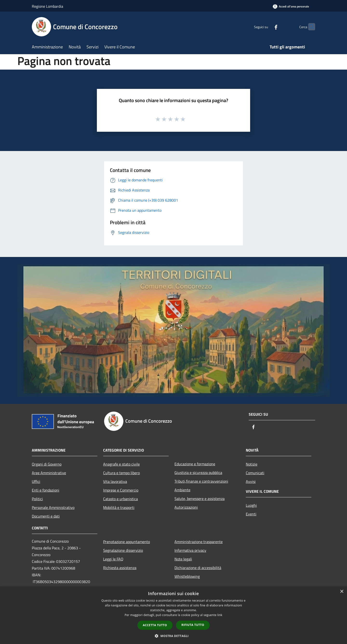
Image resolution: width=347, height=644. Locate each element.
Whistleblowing (187, 576)
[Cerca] (309, 27)
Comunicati (255, 473)
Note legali (183, 559)
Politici (37, 499)
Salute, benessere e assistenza (200, 499)
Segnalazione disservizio (123, 550)
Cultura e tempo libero (121, 473)
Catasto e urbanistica (120, 499)
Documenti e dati (46, 516)
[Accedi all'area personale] (291, 6)
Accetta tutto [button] (155, 625)
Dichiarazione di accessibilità (198, 568)
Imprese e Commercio (121, 490)
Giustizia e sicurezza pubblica (198, 473)
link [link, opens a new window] (220, 615)
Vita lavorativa (115, 481)
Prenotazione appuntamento (127, 542)
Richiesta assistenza (120, 568)
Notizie (252, 464)
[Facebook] (267, 27)
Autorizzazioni (186, 507)
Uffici (36, 481)
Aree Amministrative (49, 473)
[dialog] (173, 615)
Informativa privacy (190, 550)
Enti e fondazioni (46, 490)
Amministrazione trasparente (199, 542)
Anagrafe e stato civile (121, 464)
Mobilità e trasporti (119, 507)
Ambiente (182, 490)
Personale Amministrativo (53, 507)
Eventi (251, 514)
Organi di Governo (47, 464)
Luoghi (251, 505)
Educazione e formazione (195, 464)
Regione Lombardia (47, 6)
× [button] (342, 592)
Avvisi (251, 481)
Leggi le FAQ (113, 559)
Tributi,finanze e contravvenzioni (201, 481)
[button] (173, 636)
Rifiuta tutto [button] (193, 625)
